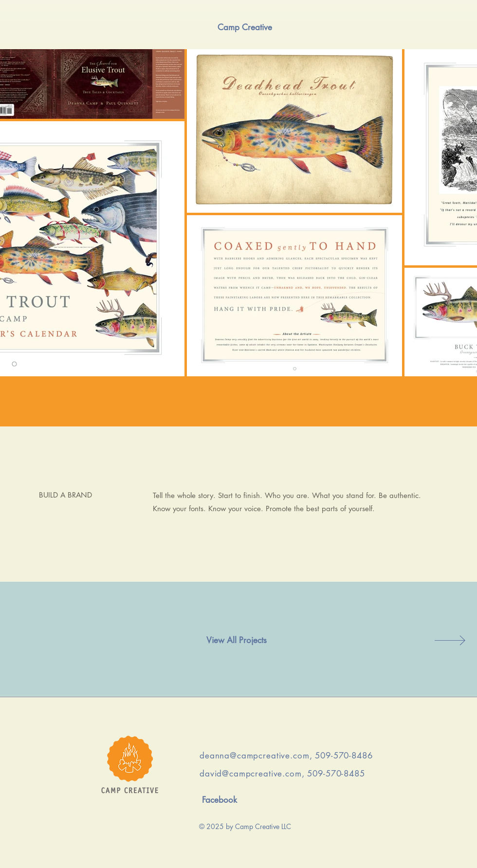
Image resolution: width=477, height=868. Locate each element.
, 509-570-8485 (333, 774)
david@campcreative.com (251, 774)
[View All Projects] (237, 641)
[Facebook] (219, 800)
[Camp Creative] (245, 28)
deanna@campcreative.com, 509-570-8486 (286, 756)
